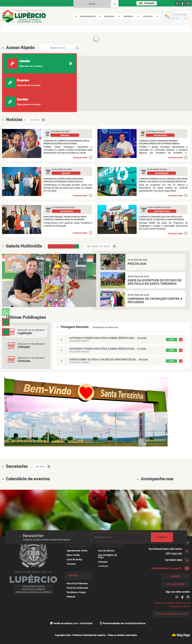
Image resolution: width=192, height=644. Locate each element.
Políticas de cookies (180, 606)
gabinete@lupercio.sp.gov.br (167, 568)
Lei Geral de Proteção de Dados (171, 614)
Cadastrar (162, 537)
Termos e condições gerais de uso (172, 603)
